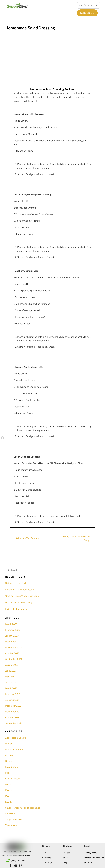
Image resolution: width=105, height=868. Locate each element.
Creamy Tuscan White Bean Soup (80, 538)
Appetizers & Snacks (16, 738)
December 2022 (13, 642)
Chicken (9, 755)
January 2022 (12, 700)
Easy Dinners (12, 767)
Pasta (8, 784)
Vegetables (11, 825)
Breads (9, 744)
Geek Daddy (26, 856)
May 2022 (10, 677)
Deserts (9, 761)
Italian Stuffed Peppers (22, 538)
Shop (65, 858)
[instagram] (21, 865)
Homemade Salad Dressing (30, 28)
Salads (9, 802)
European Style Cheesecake (19, 590)
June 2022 (10, 671)
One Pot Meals (13, 779)
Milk (7, 773)
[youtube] (16, 865)
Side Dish (10, 814)
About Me (46, 858)
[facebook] (11, 865)
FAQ (65, 863)
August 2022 (12, 665)
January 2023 (12, 636)
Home (45, 853)
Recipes (67, 853)
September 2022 (14, 659)
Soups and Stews (14, 819)
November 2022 (13, 647)
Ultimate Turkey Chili (16, 583)
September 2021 (14, 723)
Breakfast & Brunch (15, 749)
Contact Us (47, 863)
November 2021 (13, 712)
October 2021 (12, 717)
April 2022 (10, 682)
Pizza (8, 796)
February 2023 (13, 630)
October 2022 (12, 653)
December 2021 (13, 706)
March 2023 (11, 624)
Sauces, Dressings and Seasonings (23, 808)
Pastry (8, 790)
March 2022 (11, 688)
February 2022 (13, 694)
